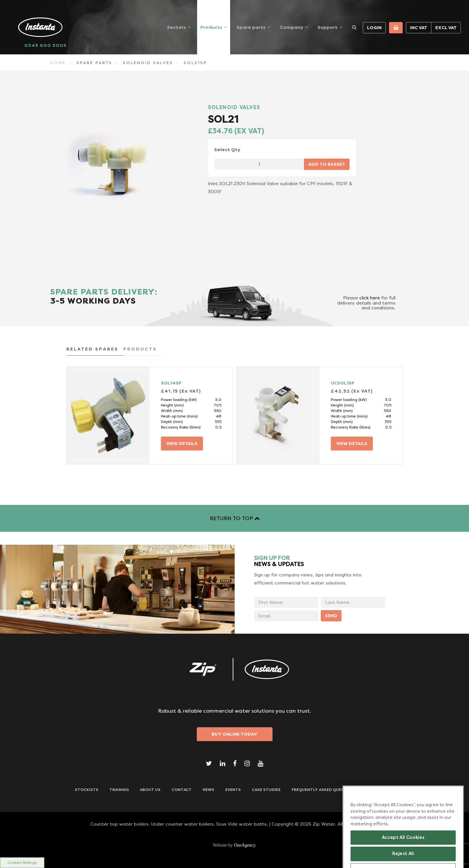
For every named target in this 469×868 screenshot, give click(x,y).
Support (328, 27)
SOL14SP (171, 383)
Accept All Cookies (403, 851)
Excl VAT (446, 28)
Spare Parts (95, 63)
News (208, 790)
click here (370, 298)
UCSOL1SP (343, 383)
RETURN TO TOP (235, 518)
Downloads (381, 790)
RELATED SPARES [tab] (92, 349)
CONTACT (182, 790)
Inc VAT (419, 28)
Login (374, 28)
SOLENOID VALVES (148, 63)
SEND (331, 616)
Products (211, 27)
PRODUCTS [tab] (140, 349)
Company (291, 27)
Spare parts (251, 27)
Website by (234, 845)
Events (233, 790)
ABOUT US (150, 790)
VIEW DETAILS (182, 443)
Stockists (87, 790)
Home (58, 63)
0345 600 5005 (45, 45)
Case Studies (266, 790)
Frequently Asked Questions (324, 790)
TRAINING (119, 790)
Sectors (176, 27)
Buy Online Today (235, 734)
